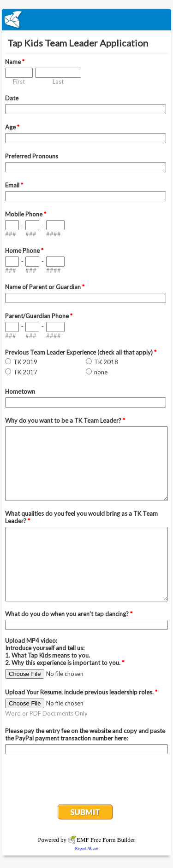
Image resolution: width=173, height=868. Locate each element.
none (101, 372)
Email (14, 185)
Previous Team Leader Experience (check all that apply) (81, 352)
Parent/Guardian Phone (39, 316)
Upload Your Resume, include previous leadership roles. (81, 692)
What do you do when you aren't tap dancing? (69, 614)
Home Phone (24, 250)
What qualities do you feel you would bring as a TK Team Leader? (81, 517)
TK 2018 (106, 362)
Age (12, 127)
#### (54, 234)
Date (12, 98)
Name (15, 62)
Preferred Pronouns (32, 156)
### (11, 234)
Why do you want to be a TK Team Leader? (65, 420)
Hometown (20, 391)
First (19, 82)
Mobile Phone (26, 214)
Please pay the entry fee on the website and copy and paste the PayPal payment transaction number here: (85, 734)
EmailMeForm (86, 20)
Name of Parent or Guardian (45, 287)
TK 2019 (25, 362)
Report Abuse (87, 848)
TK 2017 (25, 372)
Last (58, 82)
